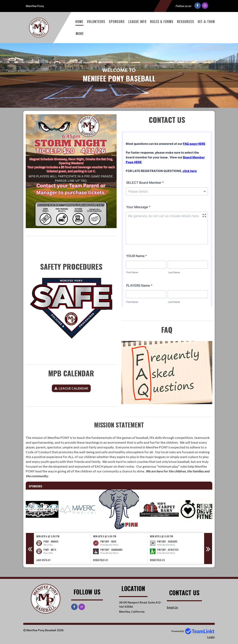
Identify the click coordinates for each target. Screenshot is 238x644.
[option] (38, 510)
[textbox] (71, 175)
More (80, 34)
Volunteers (96, 22)
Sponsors (117, 22)
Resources (186, 22)
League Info (137, 22)
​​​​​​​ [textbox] (71, 302)
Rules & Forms (162, 22)
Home (79, 22)
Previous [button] (33, 507)
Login (211, 637)
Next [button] (205, 507)
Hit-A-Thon (206, 22)
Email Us (172, 607)
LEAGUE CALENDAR (73, 388)
